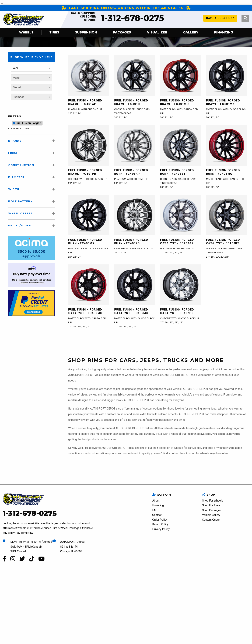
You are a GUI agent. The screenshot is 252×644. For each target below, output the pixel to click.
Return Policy (160, 524)
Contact (157, 515)
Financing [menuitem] (224, 32)
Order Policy (160, 520)
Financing (158, 505)
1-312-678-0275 (116, 18)
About (156, 501)
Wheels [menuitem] (26, 32)
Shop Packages (212, 510)
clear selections (19, 129)
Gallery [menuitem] (191, 32)
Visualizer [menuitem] (157, 32)
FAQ (155, 510)
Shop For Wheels (213, 501)
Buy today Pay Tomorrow (18, 533)
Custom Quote (211, 520)
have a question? (220, 19)
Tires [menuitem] (54, 32)
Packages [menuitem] (122, 32)
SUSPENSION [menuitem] (86, 32)
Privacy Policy (161, 529)
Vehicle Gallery (211, 515)
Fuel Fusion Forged (27, 123)
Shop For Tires (211, 505)
